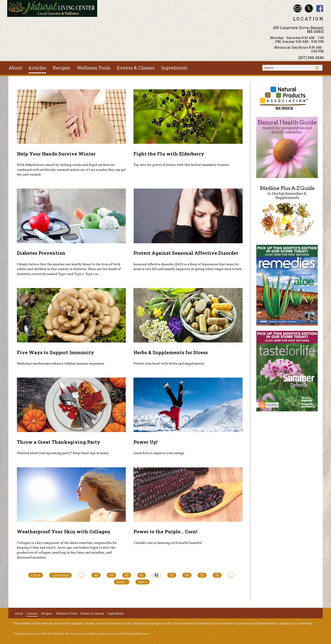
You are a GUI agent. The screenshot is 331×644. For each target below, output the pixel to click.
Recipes (61, 68)
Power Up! (145, 442)
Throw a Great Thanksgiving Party (59, 442)
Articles (37, 68)
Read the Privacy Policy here (132, 634)
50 (127, 575)
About (15, 68)
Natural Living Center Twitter (309, 8)
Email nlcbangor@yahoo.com (298, 8)
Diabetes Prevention (41, 253)
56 (217, 575)
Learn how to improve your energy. (159, 453)
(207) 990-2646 (311, 57)
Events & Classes (136, 68)
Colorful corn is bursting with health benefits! (168, 543)
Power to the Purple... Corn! (165, 531)
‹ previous (60, 575)
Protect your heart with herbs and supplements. (169, 364)
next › (122, 582)
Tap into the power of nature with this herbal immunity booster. (181, 165)
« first (36, 575)
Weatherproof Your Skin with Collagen (64, 531)
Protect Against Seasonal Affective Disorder (186, 253)
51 (142, 575)
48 (96, 575)
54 (187, 575)
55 (202, 575)
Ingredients (174, 68)
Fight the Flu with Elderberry (169, 154)
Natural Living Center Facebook (320, 8)
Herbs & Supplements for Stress (171, 352)
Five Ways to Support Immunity (55, 352)
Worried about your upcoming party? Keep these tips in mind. (63, 453)
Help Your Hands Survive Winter (56, 154)
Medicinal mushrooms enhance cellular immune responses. (61, 364)
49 (111, 575)
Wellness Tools (94, 68)
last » (143, 582)
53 (172, 575)
